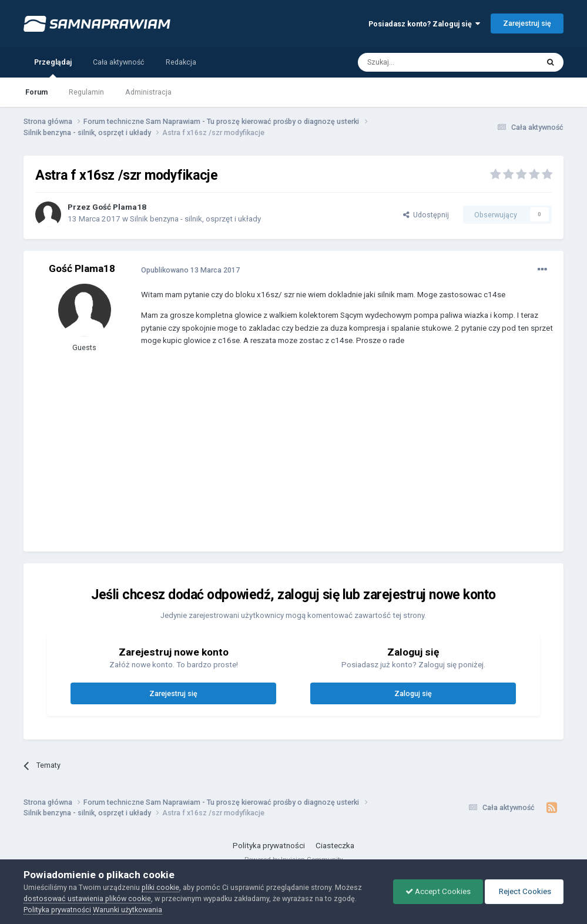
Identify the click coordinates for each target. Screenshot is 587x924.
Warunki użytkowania (128, 910)
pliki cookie (160, 887)
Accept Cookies (438, 891)
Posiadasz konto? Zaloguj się (424, 24)
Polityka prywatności (269, 846)
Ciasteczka (335, 846)
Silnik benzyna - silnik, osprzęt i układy (195, 219)
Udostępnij (426, 215)
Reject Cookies (524, 891)
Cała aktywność (119, 62)
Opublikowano (190, 270)
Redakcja (181, 62)
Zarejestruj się (527, 23)
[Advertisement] (279, 458)
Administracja (148, 92)
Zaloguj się (413, 693)
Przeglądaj (53, 68)
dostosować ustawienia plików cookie (87, 898)
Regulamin (86, 92)
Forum (36, 92)
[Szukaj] (421, 62)
